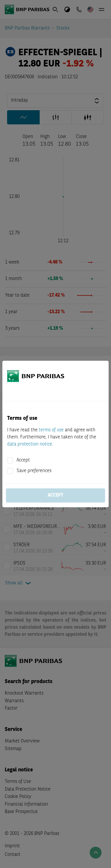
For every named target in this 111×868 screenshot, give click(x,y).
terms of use (51, 430)
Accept (23, 460)
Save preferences (34, 471)
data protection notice (30, 444)
